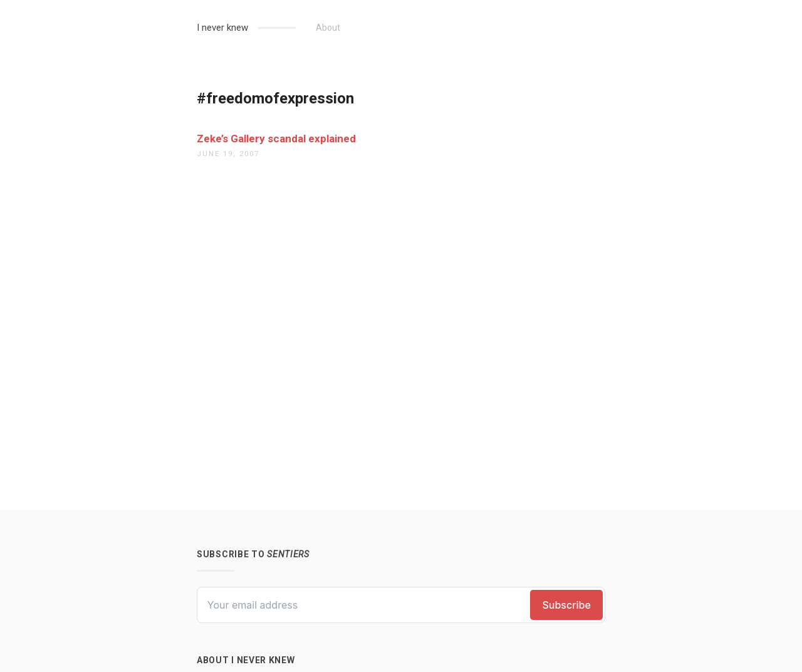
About (328, 28)
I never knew (222, 28)
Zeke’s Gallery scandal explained (276, 139)
